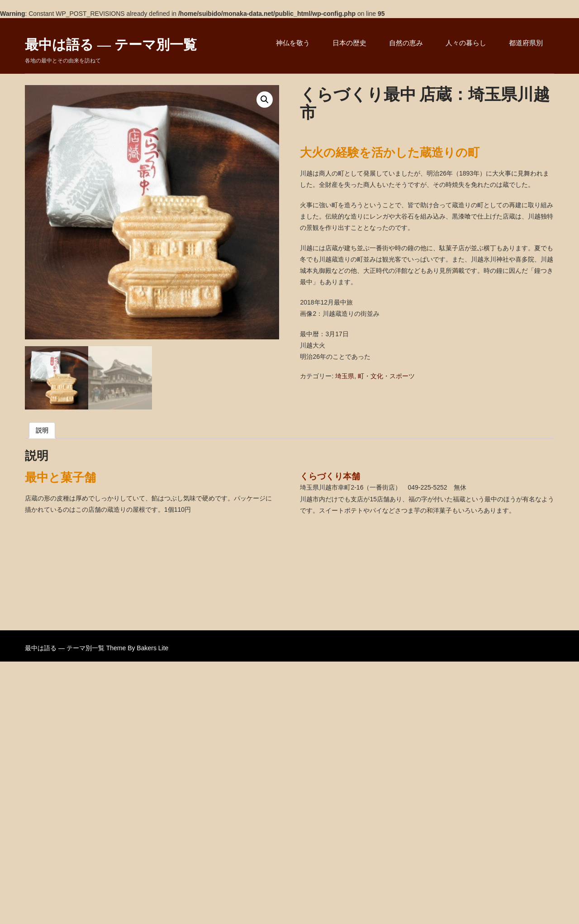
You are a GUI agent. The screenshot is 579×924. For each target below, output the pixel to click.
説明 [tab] (42, 430)
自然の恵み (406, 43)
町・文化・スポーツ (386, 376)
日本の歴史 (349, 43)
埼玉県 (345, 376)
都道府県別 (526, 43)
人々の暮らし (466, 43)
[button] (265, 100)
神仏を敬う (293, 43)
